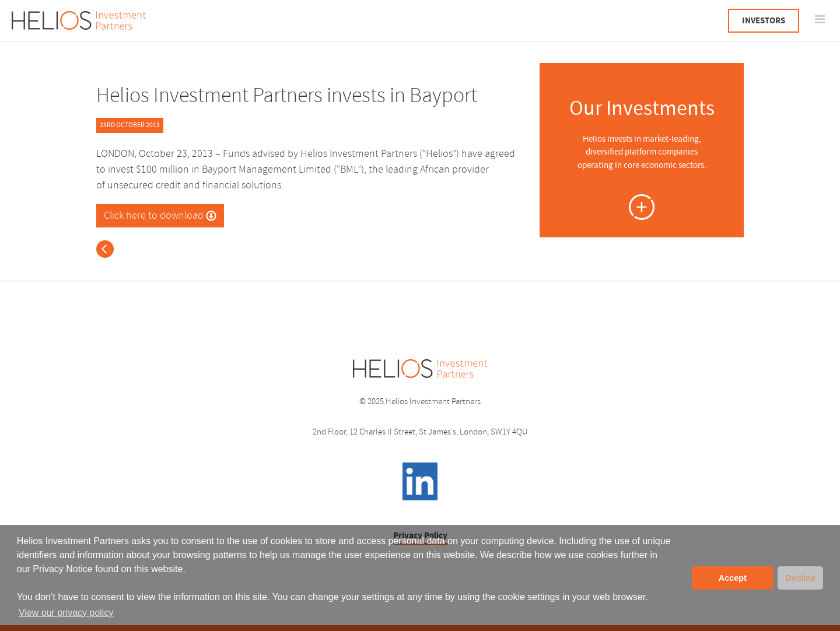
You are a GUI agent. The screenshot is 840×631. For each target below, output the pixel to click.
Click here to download (160, 216)
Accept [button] (733, 578)
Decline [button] (800, 578)
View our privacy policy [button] (66, 613)
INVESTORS (764, 21)
